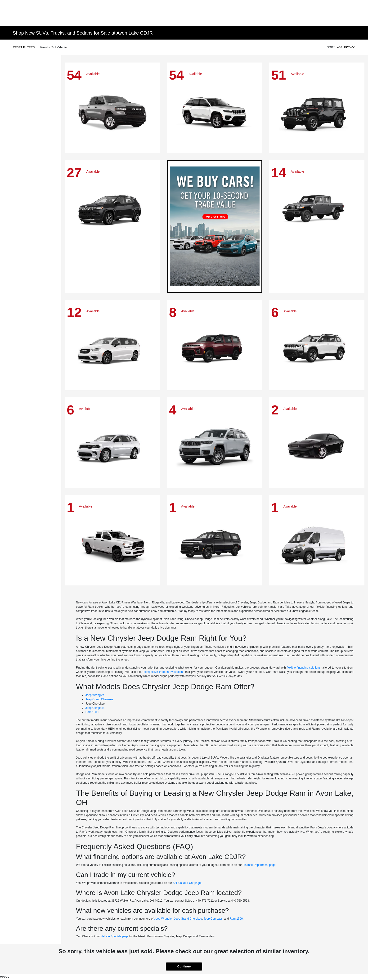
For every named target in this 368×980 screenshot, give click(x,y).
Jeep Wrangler (95, 695)
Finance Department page (259, 865)
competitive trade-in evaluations (164, 672)
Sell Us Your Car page (187, 883)
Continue (184, 966)
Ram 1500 (92, 712)
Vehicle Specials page (114, 936)
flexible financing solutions (304, 668)
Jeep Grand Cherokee (99, 699)
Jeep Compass (95, 708)
